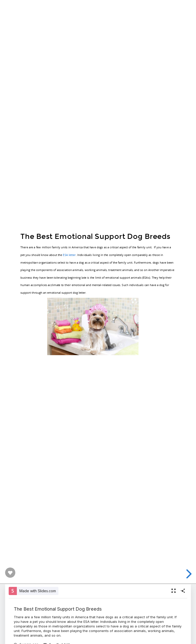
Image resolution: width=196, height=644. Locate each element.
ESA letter (69, 255)
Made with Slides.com (38, 591)
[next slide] (188, 574)
